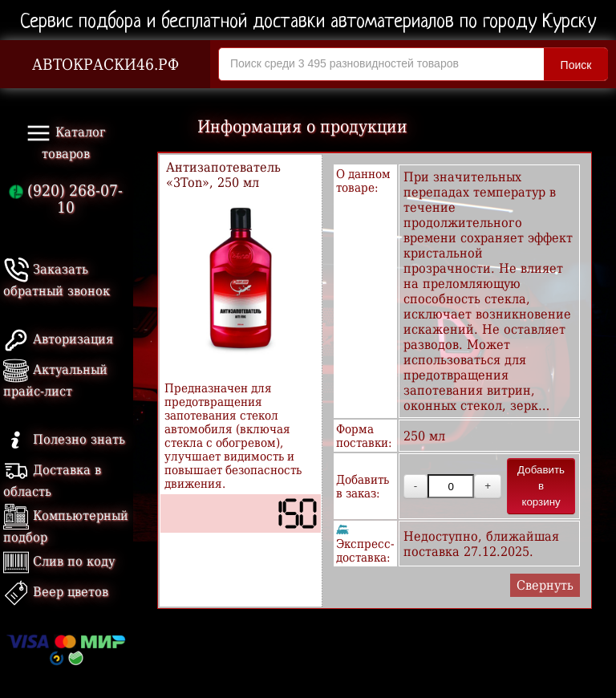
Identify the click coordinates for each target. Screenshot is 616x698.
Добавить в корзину (541, 486)
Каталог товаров (66, 141)
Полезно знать (64, 439)
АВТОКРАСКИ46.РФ (105, 65)
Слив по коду (59, 561)
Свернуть (545, 585)
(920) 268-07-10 (66, 199)
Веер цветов (56, 592)
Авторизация (58, 339)
